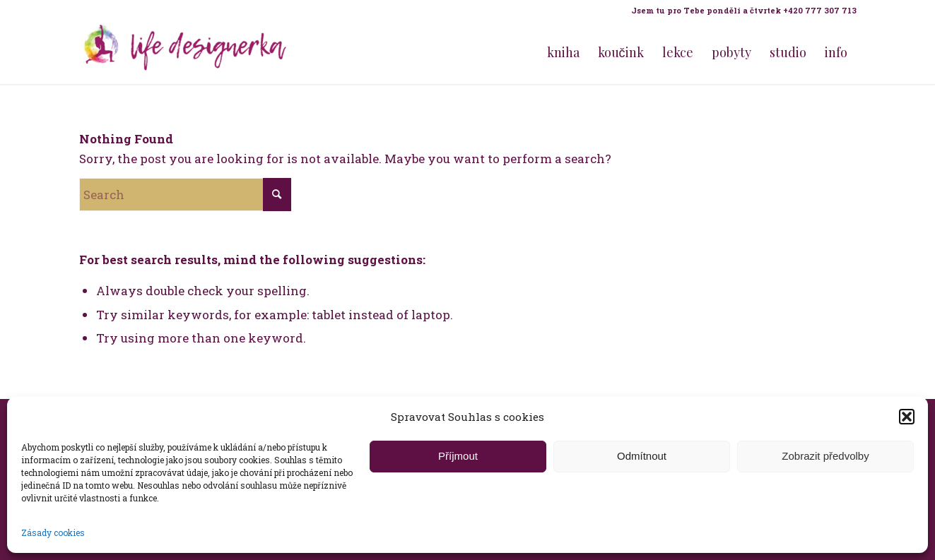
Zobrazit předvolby (825, 456)
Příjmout (458, 456)
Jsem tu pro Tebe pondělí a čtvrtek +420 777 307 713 (744, 10)
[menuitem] (740, 11)
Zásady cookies (53, 532)
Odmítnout (642, 456)
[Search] (185, 195)
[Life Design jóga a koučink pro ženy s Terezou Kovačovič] (185, 52)
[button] (907, 417)
